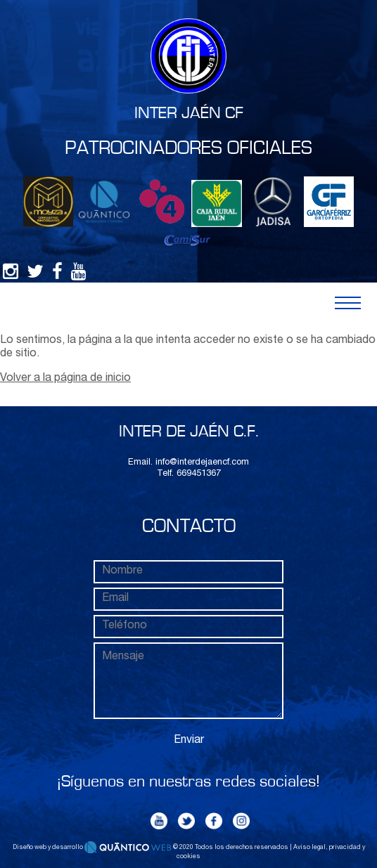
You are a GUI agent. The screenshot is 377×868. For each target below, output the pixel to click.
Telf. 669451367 (189, 474)
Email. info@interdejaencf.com (188, 463)
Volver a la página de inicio (65, 379)
